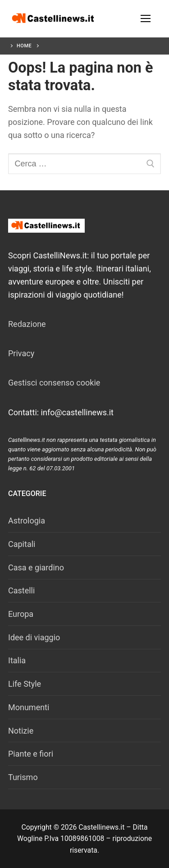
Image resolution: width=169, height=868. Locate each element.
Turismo (23, 777)
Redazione (27, 324)
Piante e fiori (31, 754)
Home (24, 46)
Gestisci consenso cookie (54, 383)
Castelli (21, 590)
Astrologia (27, 521)
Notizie (21, 731)
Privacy (21, 353)
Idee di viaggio (34, 637)
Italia (17, 660)
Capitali (22, 544)
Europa (21, 614)
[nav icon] (145, 19)
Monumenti (29, 707)
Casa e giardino (36, 567)
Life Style (25, 684)
